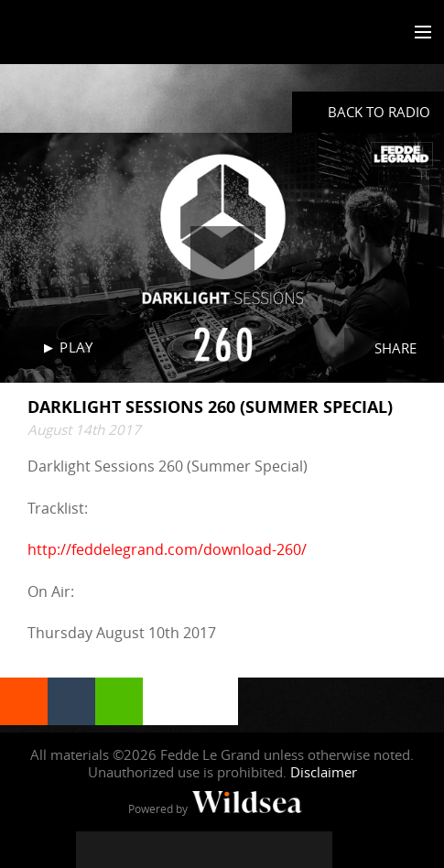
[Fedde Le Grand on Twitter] (131, 850)
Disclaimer (324, 772)
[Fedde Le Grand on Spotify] (277, 850)
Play (76, 347)
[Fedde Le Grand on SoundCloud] (241, 850)
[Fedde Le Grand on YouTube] (204, 850)
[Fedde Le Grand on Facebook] (94, 850)
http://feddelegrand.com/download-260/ (167, 549)
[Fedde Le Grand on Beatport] (314, 850)
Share (395, 348)
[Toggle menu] (419, 33)
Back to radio (379, 112)
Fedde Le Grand (67, 34)
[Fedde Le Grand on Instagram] (168, 850)
